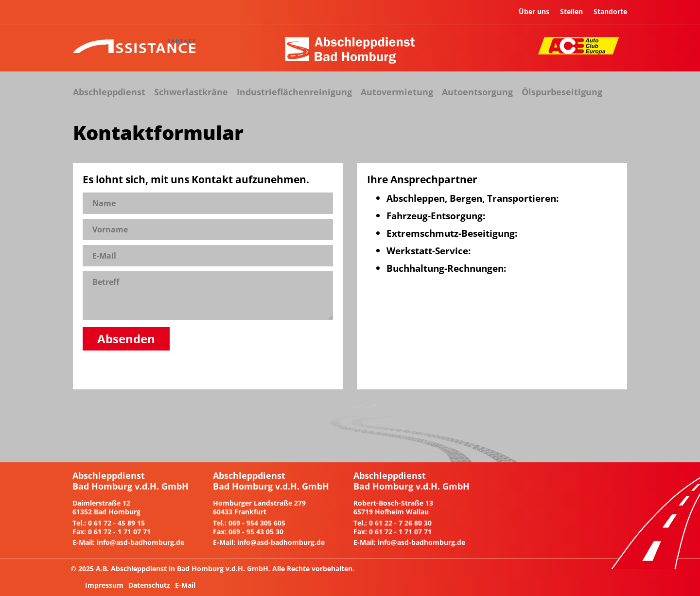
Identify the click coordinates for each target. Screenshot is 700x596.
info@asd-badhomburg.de (140, 542)
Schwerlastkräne (191, 92)
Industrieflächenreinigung (294, 92)
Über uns (534, 11)
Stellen (571, 11)
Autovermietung (397, 92)
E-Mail (185, 585)
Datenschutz (149, 585)
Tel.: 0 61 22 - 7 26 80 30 (393, 523)
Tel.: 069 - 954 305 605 (249, 523)
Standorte (610, 11)
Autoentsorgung (477, 92)
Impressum (104, 585)
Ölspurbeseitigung (562, 92)
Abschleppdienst (109, 92)
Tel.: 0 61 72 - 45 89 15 (109, 523)
